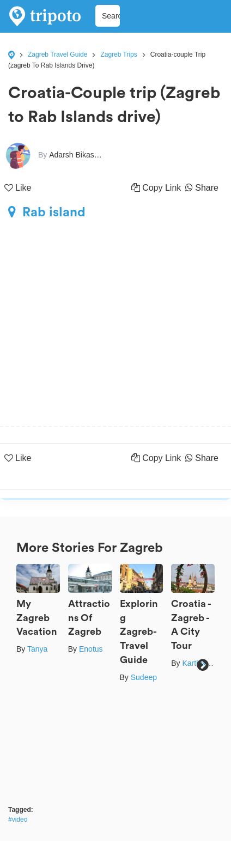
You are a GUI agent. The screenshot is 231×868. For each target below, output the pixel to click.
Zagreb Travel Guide (57, 54)
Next (202, 665)
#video (18, 820)
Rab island (47, 212)
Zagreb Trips (118, 54)
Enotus (91, 649)
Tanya (37, 649)
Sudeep (144, 677)
